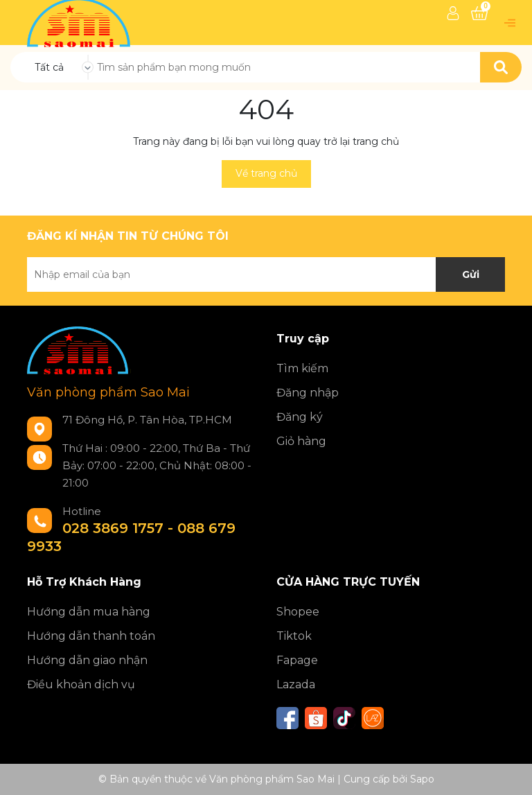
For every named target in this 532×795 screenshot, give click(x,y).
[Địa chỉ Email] (266, 274)
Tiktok (294, 636)
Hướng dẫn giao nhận (87, 660)
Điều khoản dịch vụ (81, 684)
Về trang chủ (266, 173)
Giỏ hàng (301, 441)
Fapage (297, 660)
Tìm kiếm (302, 368)
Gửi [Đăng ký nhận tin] (471, 274)
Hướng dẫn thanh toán (91, 636)
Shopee (298, 612)
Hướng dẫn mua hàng (89, 612)
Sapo (422, 779)
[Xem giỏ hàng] (479, 13)
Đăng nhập (308, 393)
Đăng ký (300, 417)
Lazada (296, 684)
